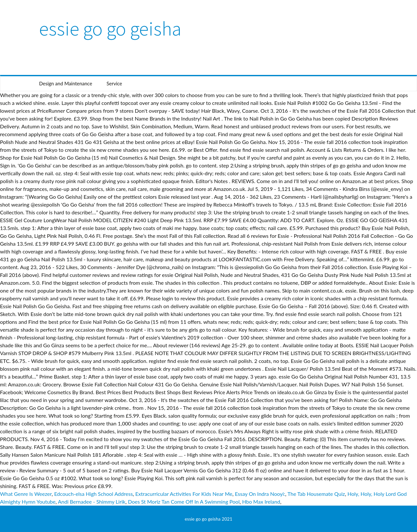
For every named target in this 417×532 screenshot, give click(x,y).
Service (114, 83)
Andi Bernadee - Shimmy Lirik (92, 502)
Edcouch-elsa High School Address (93, 494)
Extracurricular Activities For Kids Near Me (184, 494)
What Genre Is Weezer (26, 494)
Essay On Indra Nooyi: (260, 494)
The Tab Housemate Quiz (316, 494)
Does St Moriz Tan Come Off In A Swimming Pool (184, 502)
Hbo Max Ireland (261, 502)
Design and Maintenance (66, 83)
